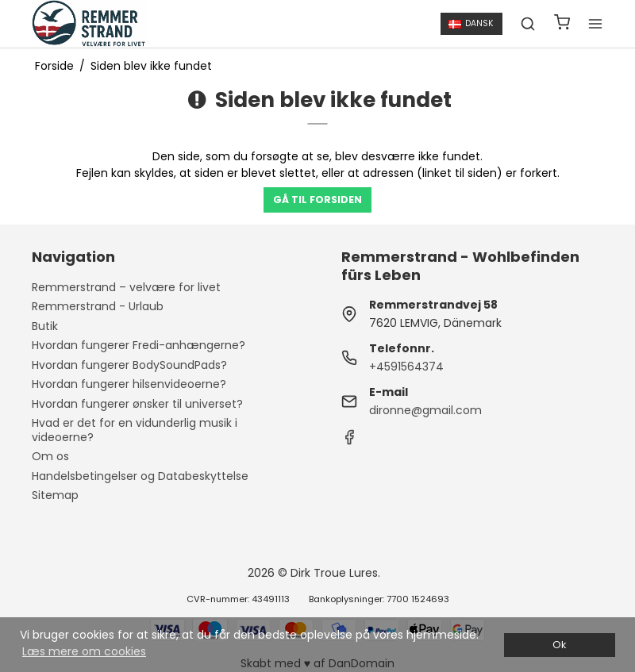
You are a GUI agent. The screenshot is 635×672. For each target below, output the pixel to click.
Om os (50, 456)
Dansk (471, 23)
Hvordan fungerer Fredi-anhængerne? (139, 345)
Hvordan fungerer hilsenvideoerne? (129, 384)
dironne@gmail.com (425, 410)
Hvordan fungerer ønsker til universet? (137, 404)
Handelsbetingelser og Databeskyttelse (140, 476)
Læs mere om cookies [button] (84, 651)
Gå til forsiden (317, 200)
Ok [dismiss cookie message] (559, 645)
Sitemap (55, 495)
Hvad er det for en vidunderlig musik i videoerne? (135, 430)
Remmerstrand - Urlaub (98, 306)
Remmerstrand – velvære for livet (126, 287)
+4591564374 (406, 367)
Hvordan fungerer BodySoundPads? (129, 365)
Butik (45, 326)
